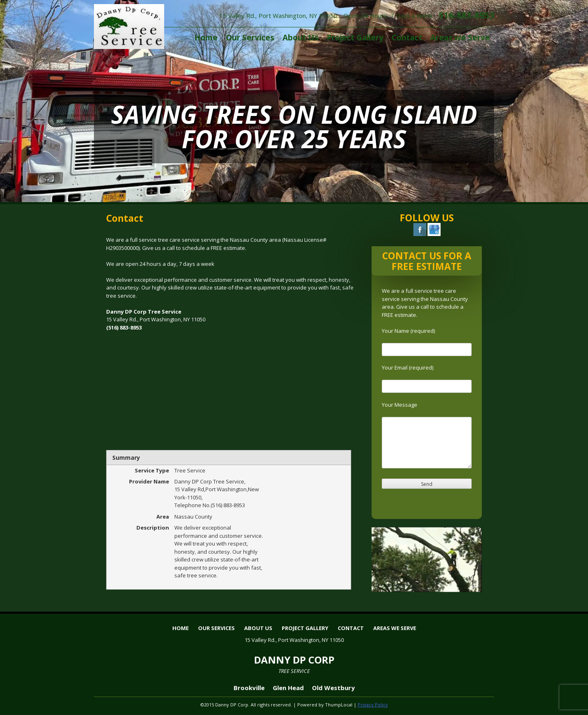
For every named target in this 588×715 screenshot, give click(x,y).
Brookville (249, 688)
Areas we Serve (460, 38)
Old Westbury (333, 688)
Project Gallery (355, 38)
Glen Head (288, 688)
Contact (407, 38)
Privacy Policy (373, 705)
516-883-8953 (466, 15)
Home (206, 38)
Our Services (250, 38)
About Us (301, 38)
